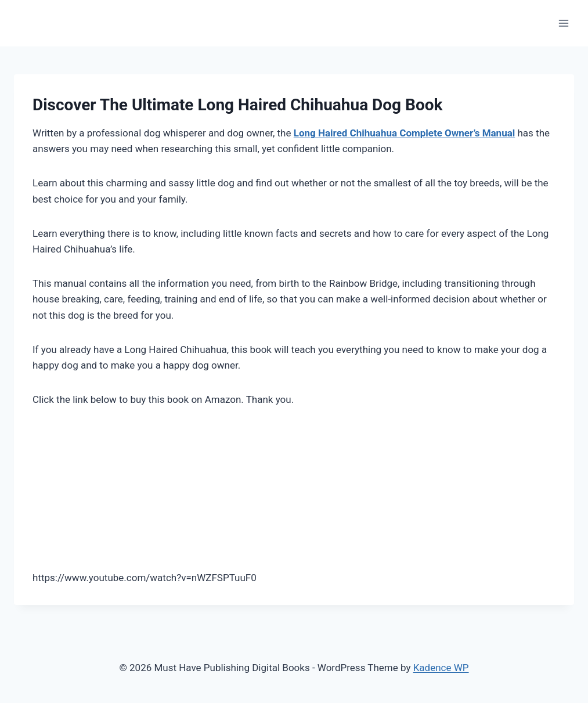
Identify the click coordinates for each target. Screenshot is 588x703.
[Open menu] (563, 23)
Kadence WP (441, 668)
